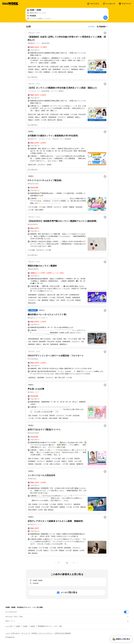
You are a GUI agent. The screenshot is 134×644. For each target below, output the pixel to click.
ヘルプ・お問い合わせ (13, 633)
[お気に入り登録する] (105, 33)
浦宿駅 (33, 626)
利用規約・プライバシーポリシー (42, 633)
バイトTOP (9, 626)
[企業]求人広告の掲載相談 (63, 633)
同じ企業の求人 (33, 77)
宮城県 (18, 626)
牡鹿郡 (25, 626)
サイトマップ (26, 633)
